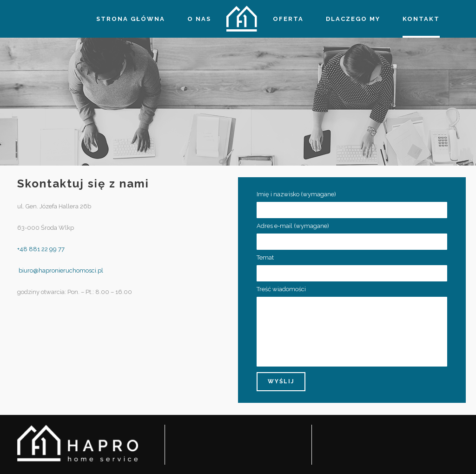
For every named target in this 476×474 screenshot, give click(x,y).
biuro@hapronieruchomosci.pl (60, 270)
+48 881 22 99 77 (41, 249)
